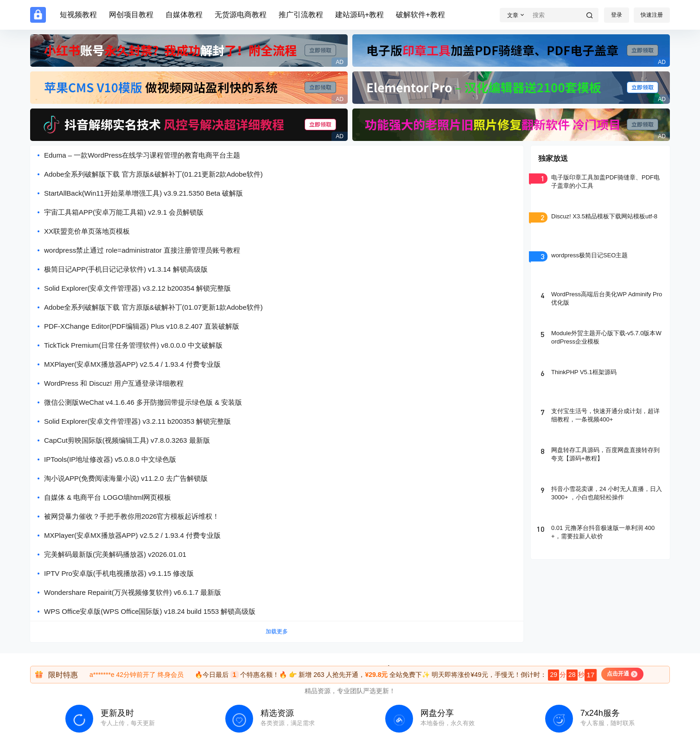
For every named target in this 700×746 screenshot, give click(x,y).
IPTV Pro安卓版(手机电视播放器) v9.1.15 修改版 (119, 573)
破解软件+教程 (420, 15)
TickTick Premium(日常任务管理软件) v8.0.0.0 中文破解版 (133, 345)
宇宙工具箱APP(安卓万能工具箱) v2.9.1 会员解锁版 (124, 212)
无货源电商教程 (241, 15)
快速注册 (652, 15)
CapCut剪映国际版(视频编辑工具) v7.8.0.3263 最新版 (127, 440)
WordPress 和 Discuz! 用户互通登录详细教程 (114, 383)
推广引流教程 (301, 15)
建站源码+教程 (360, 15)
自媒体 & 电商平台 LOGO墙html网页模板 (108, 497)
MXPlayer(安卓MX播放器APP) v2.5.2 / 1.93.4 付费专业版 (132, 535)
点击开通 (622, 674)
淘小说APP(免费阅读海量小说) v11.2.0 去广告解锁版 (126, 478)
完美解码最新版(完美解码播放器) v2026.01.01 (115, 554)
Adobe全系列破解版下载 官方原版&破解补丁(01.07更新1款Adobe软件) (153, 307)
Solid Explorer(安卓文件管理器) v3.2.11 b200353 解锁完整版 (137, 421)
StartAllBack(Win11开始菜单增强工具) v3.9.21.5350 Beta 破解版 (143, 193)
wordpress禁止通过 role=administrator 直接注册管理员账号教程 (142, 250)
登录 (617, 15)
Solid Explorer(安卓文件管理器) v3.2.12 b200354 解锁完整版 (137, 288)
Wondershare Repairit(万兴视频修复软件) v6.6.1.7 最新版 (133, 592)
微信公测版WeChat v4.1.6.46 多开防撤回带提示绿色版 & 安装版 (143, 402)
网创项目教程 (131, 15)
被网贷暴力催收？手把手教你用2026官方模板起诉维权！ (132, 516)
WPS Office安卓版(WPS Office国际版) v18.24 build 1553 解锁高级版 (150, 611)
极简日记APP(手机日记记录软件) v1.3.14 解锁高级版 (126, 269)
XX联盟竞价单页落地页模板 (87, 231)
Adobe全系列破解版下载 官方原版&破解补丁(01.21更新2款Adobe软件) (153, 174)
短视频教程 (78, 15)
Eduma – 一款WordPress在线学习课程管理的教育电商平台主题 (142, 155)
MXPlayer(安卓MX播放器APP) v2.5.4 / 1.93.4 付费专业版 (132, 364)
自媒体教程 (184, 15)
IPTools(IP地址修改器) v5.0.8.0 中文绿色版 (110, 459)
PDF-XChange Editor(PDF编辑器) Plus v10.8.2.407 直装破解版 (142, 326)
